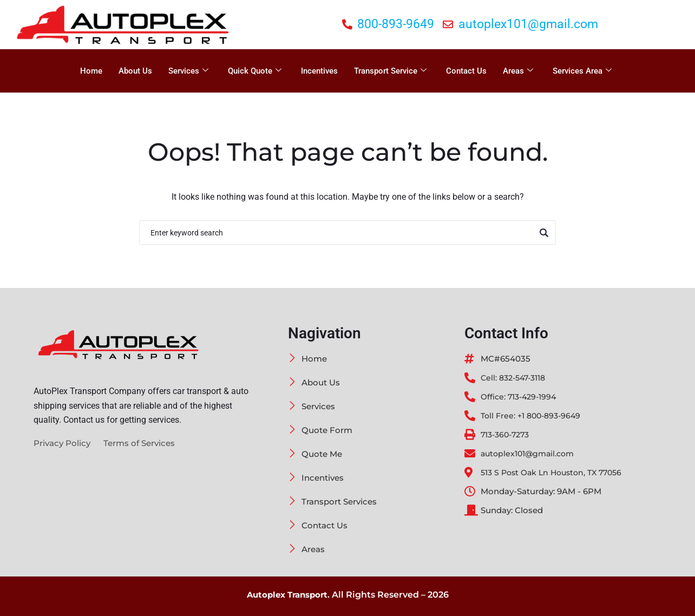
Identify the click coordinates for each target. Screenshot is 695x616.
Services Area (582, 71)
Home (91, 71)
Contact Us (466, 71)
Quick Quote (255, 71)
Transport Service (390, 71)
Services (188, 71)
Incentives (319, 71)
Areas (518, 71)
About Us (135, 71)
